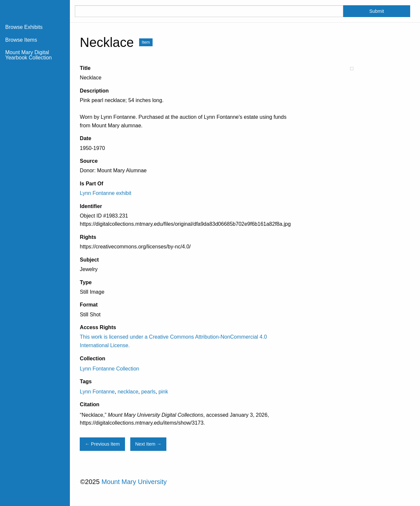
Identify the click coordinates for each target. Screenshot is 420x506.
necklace (128, 392)
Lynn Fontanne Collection (109, 369)
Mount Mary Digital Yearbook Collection (29, 55)
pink (163, 392)
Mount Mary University (134, 482)
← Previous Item (102, 444)
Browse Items (21, 40)
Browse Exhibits (24, 27)
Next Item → (148, 444)
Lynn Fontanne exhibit (105, 193)
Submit (377, 11)
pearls (148, 392)
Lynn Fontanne (97, 392)
